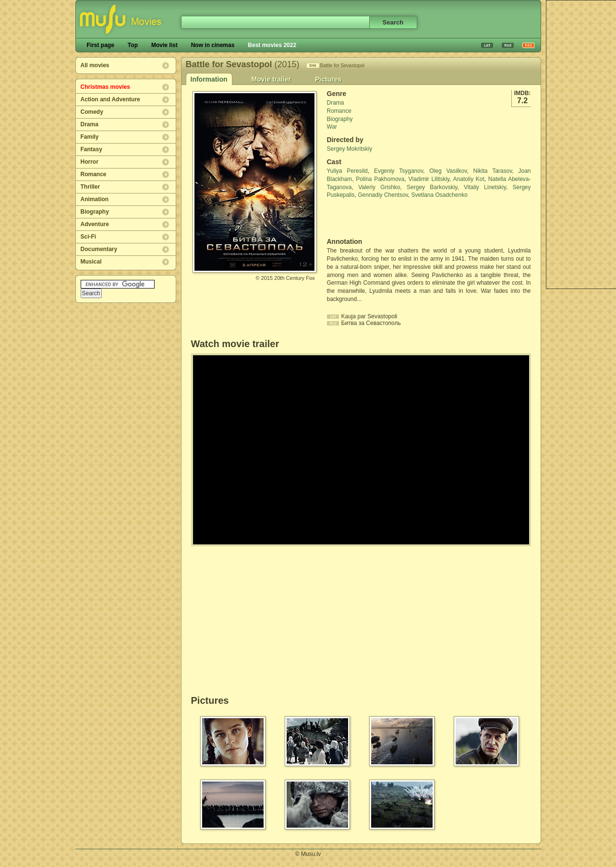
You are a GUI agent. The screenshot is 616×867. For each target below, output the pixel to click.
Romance (94, 174)
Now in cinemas (213, 45)
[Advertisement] (383, 218)
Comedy (92, 112)
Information (209, 79)
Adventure (95, 224)
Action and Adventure (110, 99)
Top (133, 45)
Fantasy (91, 149)
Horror (90, 162)
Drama (90, 124)
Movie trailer (271, 79)
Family (90, 137)
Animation (95, 199)
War (332, 127)
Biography (95, 212)
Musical (91, 262)
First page (101, 45)
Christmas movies (105, 87)
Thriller (91, 187)
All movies (95, 65)
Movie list (164, 45)
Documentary (99, 249)
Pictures (328, 79)
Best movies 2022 (272, 45)
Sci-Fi (89, 237)
